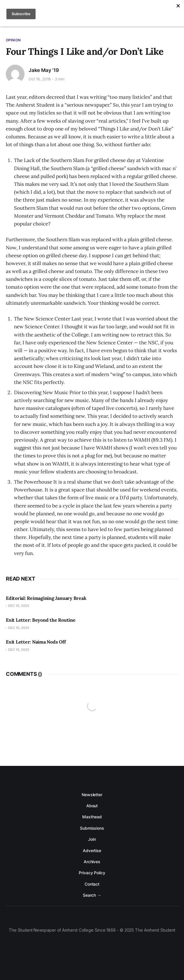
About (92, 806)
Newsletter (92, 795)
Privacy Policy (92, 873)
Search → (92, 895)
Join (92, 839)
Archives (92, 862)
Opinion (13, 40)
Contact (92, 884)
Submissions (92, 828)
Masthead (92, 817)
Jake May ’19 (44, 70)
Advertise (92, 851)
